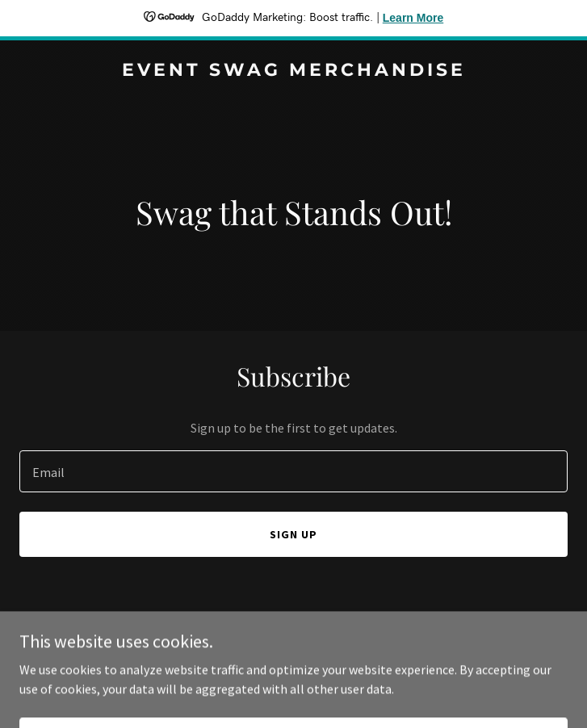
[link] (293, 71)
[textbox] (293, 471)
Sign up (293, 534)
